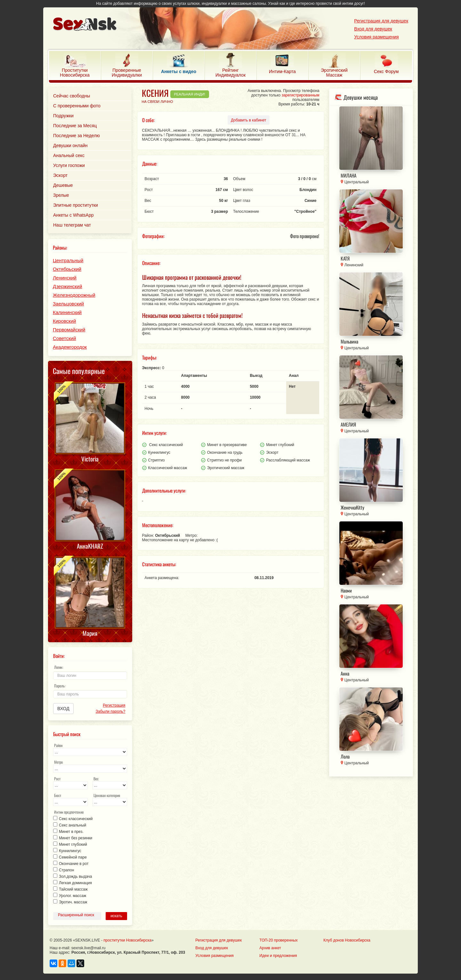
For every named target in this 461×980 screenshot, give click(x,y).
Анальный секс (69, 155)
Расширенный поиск (76, 915)
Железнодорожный (74, 295)
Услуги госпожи (69, 165)
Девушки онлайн (70, 145)
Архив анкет (270, 948)
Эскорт (60, 175)
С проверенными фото (77, 106)
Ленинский (65, 278)
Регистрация (114, 705)
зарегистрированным (301, 95)
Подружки (63, 116)
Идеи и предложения (278, 956)
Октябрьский (67, 269)
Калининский (67, 312)
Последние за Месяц (75, 126)
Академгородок (70, 347)
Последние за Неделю (77, 136)
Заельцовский (68, 304)
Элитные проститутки (76, 205)
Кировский (64, 321)
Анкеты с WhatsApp (73, 215)
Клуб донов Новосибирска (347, 940)
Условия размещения (376, 37)
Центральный (68, 260)
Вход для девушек (373, 29)
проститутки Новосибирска (127, 940)
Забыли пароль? (111, 711)
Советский (64, 338)
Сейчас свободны (72, 96)
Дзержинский (68, 286)
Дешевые (63, 185)
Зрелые (61, 195)
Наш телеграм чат (72, 225)
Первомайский (69, 330)
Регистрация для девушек (381, 21)
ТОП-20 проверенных (278, 940)
